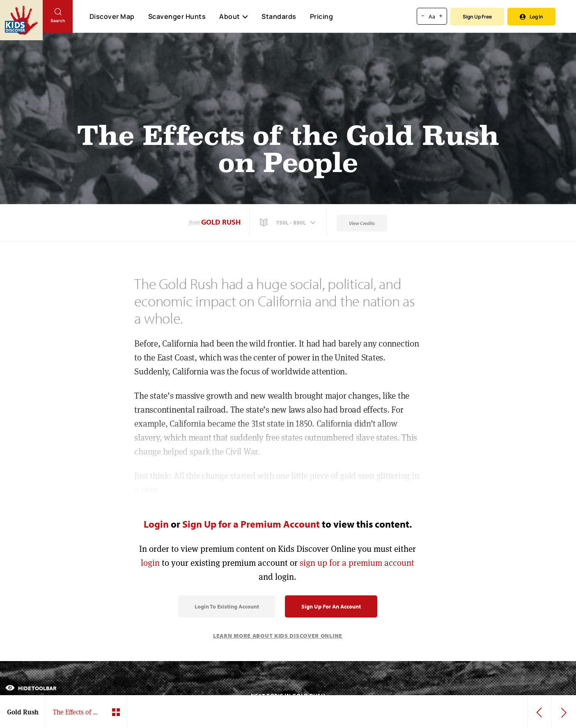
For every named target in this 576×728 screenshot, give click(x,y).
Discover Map (112, 16)
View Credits (362, 223)
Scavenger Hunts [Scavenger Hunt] (177, 17)
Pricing (322, 16)
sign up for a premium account (357, 563)
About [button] (234, 16)
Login (156, 524)
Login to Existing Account (227, 606)
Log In (531, 17)
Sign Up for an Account (331, 606)
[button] (289, 223)
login (150, 563)
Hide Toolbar (31, 688)
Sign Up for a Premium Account (251, 524)
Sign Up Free (477, 17)
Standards (279, 16)
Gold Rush (221, 222)
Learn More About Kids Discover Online (278, 636)
